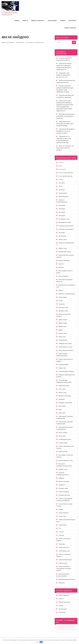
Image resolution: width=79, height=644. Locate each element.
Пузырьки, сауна (63, 488)
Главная (17, 21)
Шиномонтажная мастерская (67, 579)
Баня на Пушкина (64, 276)
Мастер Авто (62, 406)
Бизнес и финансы (70, 28)
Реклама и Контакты (64, 495)
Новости (25, 21)
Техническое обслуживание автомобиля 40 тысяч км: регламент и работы (65, 131)
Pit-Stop (61, 180)
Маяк (60, 409)
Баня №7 (61, 264)
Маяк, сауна (62, 413)
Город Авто (62, 304)
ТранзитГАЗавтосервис (65, 560)
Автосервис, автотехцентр (66, 226)
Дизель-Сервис (63, 323)
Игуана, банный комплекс (66, 350)
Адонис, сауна (63, 239)
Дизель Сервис (63, 320)
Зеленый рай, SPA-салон (65, 347)
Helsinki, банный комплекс (66, 173)
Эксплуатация (52, 21)
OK (41, 642)
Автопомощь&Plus (64, 197)
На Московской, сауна (65, 439)
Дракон (61, 330)
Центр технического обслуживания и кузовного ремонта (64, 569)
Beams (60, 166)
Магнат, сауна (63, 392)
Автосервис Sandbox (64, 219)
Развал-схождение (64, 492)
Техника (62, 21)
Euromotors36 (62, 169)
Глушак (61, 301)
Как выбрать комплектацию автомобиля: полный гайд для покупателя (65, 116)
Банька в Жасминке (64, 261)
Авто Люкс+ (62, 183)
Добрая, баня (62, 326)
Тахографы (62, 544)
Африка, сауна (63, 248)
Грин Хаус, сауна (63, 307)
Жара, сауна (62, 337)
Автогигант (62, 190)
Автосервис (62, 205)
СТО (60, 528)
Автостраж (62, 233)
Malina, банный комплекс (66, 176)
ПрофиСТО (62, 485)
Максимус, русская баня (65, 403)
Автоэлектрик (62, 236)
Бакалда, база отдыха (65, 252)
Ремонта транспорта (38, 21)
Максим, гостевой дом (65, 396)
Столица (61, 532)
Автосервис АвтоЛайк (65, 222)
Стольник (61, 535)
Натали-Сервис (63, 443)
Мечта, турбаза (63, 433)
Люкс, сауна (62, 389)
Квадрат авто (62, 368)
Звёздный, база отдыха (65, 344)
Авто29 (61, 186)
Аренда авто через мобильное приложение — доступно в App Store (64, 75)
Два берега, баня (63, 311)
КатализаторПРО (64, 365)
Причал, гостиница (64, 482)
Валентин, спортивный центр (67, 294)
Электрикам (72, 21)
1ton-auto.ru (10, 13)
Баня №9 (61, 267)
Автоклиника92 (63, 193)
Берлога (61, 290)
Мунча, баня (62, 436)
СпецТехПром (63, 525)
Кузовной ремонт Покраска (66, 371)
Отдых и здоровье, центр (66, 460)
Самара (61, 509)
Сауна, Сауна (62, 516)
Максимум (62, 399)
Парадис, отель (63, 469)
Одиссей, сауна (63, 452)
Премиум (61, 478)
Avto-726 (61, 162)
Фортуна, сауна (63, 563)
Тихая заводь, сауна (64, 551)
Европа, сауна (63, 333)
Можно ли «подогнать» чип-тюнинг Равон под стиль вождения (65, 148)
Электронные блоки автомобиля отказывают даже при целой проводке (65, 124)
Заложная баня (63, 340)
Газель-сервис (63, 297)
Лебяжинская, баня (64, 386)
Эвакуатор (62, 583)
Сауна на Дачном (64, 513)
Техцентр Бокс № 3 (64, 547)
